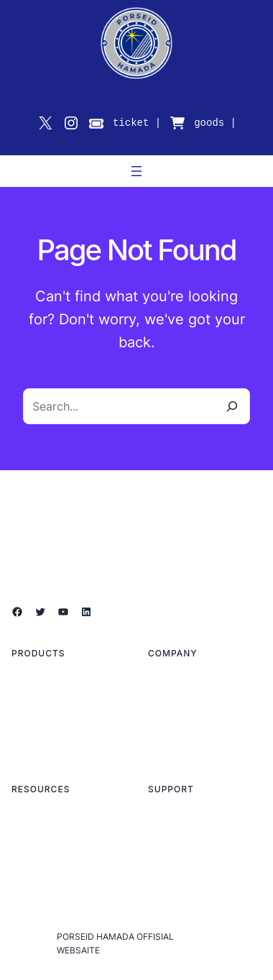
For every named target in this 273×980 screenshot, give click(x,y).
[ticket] (96, 124)
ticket (131, 123)
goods (209, 123)
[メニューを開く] (136, 171)
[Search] (232, 406)
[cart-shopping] (177, 123)
